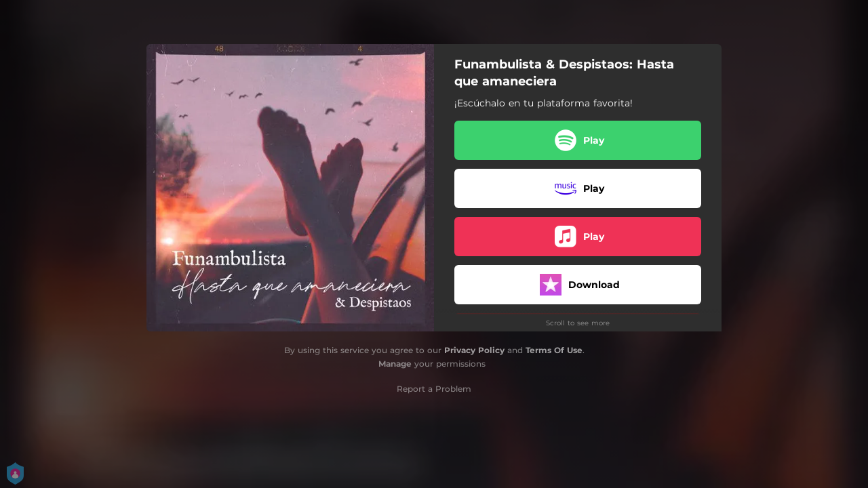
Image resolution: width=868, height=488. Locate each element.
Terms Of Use (554, 350)
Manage (395, 364)
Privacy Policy (474, 350)
